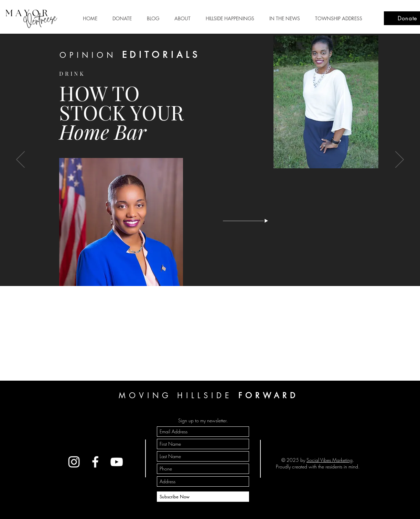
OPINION (130, 55)
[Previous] (20, 160)
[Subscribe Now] (203, 497)
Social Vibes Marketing (330, 460)
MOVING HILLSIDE (209, 395)
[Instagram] (74, 462)
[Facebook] (95, 462)
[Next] (400, 160)
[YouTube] (117, 462)
